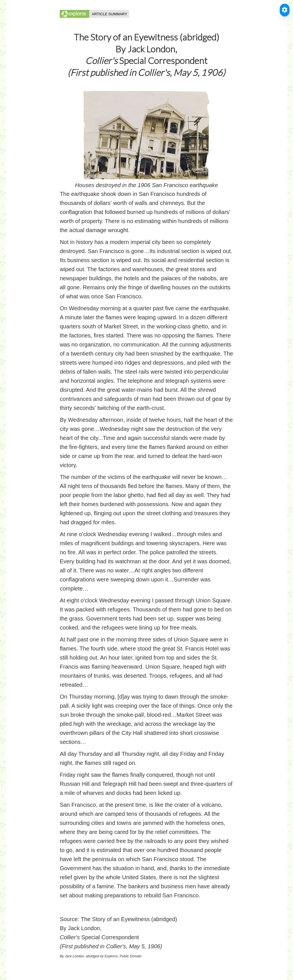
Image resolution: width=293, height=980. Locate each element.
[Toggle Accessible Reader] (285, 10)
